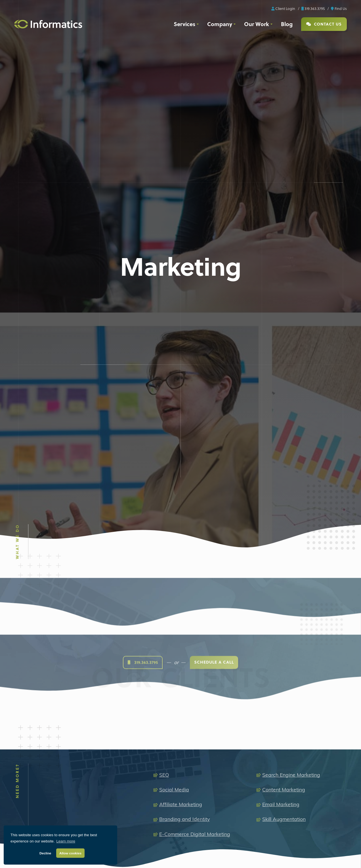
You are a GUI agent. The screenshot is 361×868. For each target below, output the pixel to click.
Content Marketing (284, 636)
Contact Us (324, 24)
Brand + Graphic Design (240, 858)
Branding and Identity (184, 666)
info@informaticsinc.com (240, 756)
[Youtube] (72, 811)
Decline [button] (45, 853)
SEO (164, 621)
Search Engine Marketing (291, 621)
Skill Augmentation (284, 666)
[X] (47, 813)
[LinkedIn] (37, 811)
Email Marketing (281, 651)
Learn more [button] (66, 841)
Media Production (166, 846)
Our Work (257, 24)
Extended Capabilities (236, 846)
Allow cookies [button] (70, 853)
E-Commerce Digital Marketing (195, 680)
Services (184, 24)
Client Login (283, 8)
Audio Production (168, 858)
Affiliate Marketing (181, 651)
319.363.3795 (313, 8)
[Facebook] (23, 811)
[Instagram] (57, 811)
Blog (287, 24)
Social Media (174, 636)
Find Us (339, 8)
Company (220, 24)
